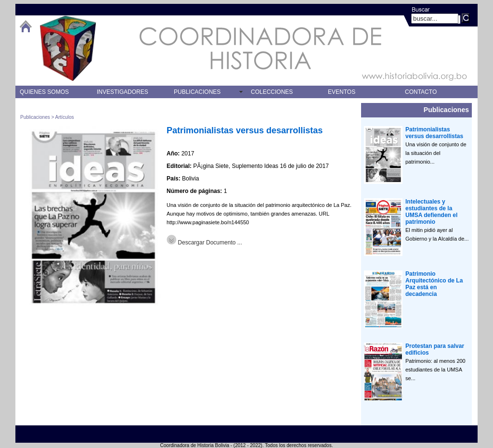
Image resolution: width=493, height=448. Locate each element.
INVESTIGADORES (123, 92)
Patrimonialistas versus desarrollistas (245, 130)
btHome (26, 26)
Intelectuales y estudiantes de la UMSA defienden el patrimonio (431, 212)
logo (68, 48)
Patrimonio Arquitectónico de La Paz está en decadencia (434, 284)
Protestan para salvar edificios (435, 349)
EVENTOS (342, 92)
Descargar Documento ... (204, 243)
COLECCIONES (272, 92)
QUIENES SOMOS (44, 92)
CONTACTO (421, 92)
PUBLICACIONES (197, 92)
